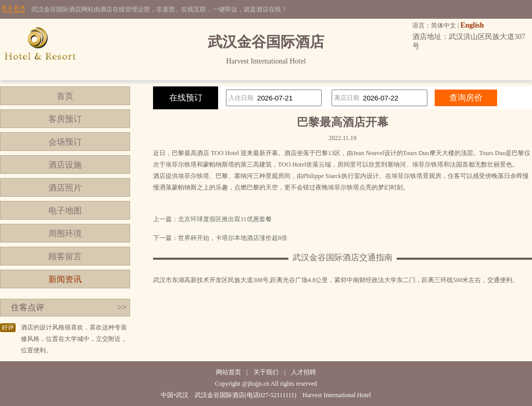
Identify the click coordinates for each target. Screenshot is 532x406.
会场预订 (65, 142)
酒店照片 (65, 188)
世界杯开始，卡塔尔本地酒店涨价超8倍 (233, 238)
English (472, 25)
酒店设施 (65, 165)
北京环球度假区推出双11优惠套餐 (225, 219)
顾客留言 (65, 256)
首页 (65, 96)
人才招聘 (303, 372)
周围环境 (65, 233)
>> (122, 307)
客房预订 (65, 119)
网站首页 (229, 372)
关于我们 (266, 372)
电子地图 (65, 211)
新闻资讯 (65, 279)
